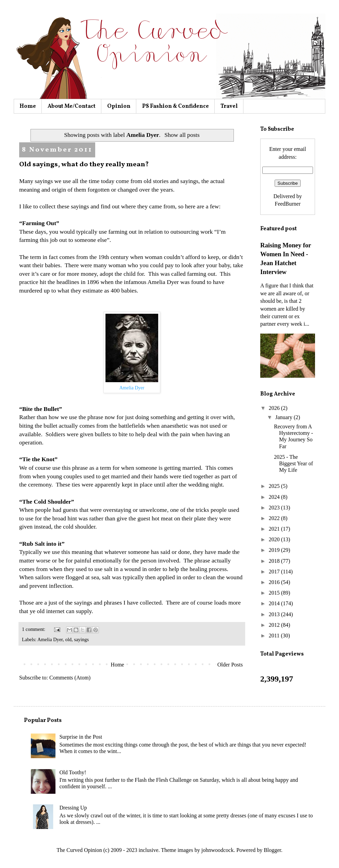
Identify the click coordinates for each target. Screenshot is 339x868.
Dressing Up (73, 808)
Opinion (119, 106)
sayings (81, 639)
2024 (275, 497)
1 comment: (34, 629)
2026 (275, 408)
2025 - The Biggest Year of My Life (293, 463)
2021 (275, 529)
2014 (275, 603)
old (68, 639)
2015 (275, 593)
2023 (275, 508)
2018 (275, 561)
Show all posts (182, 135)
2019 (275, 550)
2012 (275, 625)
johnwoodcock (217, 850)
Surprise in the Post (81, 737)
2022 (275, 518)
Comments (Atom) (70, 678)
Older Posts (230, 665)
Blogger (272, 850)
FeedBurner (288, 204)
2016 (275, 582)
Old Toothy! (73, 772)
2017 (275, 572)
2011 (275, 636)
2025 (275, 486)
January (285, 417)
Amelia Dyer (50, 639)
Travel (229, 106)
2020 (275, 539)
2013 (275, 614)
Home (28, 106)
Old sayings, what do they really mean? (84, 165)
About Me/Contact (72, 106)
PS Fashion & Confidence (175, 106)
